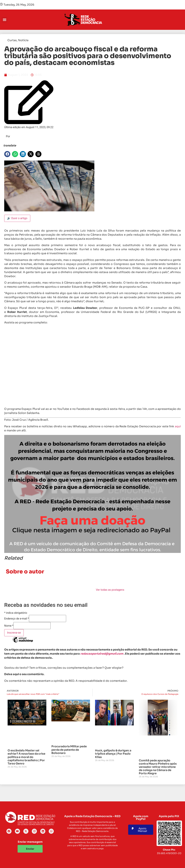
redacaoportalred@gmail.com (102, 654)
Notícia (23, 40)
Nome (9, 626)
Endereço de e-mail (17, 619)
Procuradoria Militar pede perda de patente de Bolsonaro (69, 750)
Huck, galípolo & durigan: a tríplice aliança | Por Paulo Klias (113, 754)
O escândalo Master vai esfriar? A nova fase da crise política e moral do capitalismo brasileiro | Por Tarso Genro (26, 757)
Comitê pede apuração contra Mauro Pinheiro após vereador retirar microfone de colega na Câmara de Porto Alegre (158, 767)
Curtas (12, 40)
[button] (4, 20)
